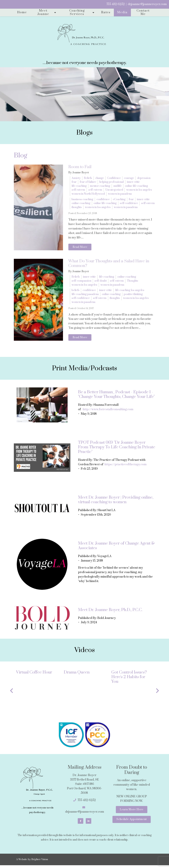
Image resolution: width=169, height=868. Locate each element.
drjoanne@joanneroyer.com (147, 4)
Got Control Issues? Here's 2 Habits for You (129, 679)
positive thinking (133, 295)
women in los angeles (139, 190)
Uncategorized (114, 190)
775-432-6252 (116, 4)
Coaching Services (77, 12)
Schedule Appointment (132, 823)
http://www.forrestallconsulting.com (108, 412)
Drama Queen (77, 675)
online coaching (81, 203)
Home (22, 12)
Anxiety (76, 178)
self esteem (78, 190)
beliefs (76, 291)
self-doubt (101, 282)
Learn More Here (132, 812)
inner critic (133, 182)
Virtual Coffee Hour (34, 675)
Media (122, 12)
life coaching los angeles (130, 291)
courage (129, 178)
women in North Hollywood (88, 194)
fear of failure (88, 182)
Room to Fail (80, 167)
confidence (103, 199)
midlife (118, 186)
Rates (106, 12)
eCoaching (119, 199)
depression (144, 178)
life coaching (79, 186)
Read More (81, 248)
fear (74, 182)
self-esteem (95, 190)
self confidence (129, 203)
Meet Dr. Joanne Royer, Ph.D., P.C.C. (110, 612)
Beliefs (88, 178)
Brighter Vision (40, 862)
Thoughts (133, 282)
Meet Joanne (43, 12)
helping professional (112, 182)
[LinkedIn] (88, 823)
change (100, 178)
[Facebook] (81, 823)
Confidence (114, 178)
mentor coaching (100, 186)
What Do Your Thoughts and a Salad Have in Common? (109, 265)
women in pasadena (120, 194)
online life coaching (136, 186)
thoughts (77, 207)
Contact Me (143, 12)
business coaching (82, 199)
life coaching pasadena (85, 295)
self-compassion (81, 282)
